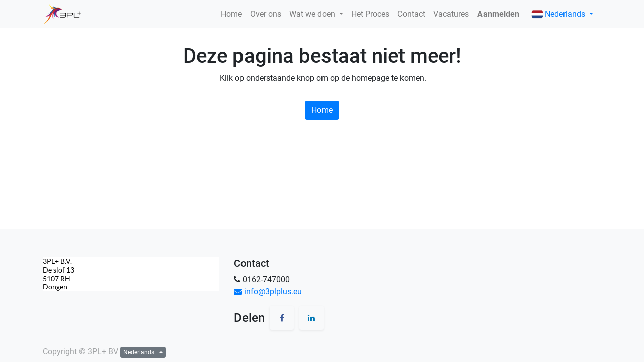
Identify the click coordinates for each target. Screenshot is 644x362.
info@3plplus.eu (268, 291)
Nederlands (559, 14)
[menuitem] (231, 14)
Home (322, 110)
